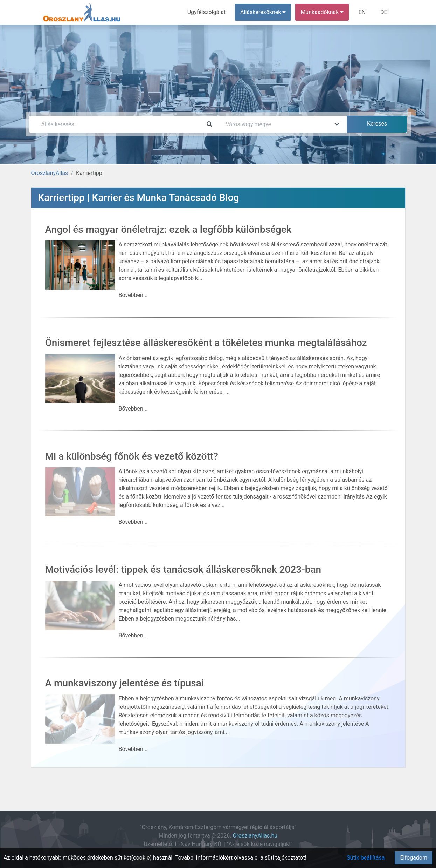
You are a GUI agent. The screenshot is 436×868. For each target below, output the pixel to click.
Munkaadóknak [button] (322, 12)
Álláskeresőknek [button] (263, 12)
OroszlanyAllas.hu (255, 836)
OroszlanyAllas (50, 173)
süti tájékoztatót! (286, 858)
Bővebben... (133, 295)
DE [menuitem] (384, 12)
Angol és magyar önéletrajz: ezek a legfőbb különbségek (168, 229)
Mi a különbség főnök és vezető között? (132, 456)
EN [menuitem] (362, 12)
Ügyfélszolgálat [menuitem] (206, 12)
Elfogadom (414, 858)
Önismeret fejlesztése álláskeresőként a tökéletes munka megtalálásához (206, 343)
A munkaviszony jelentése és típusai (124, 683)
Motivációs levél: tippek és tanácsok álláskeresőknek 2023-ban (183, 569)
